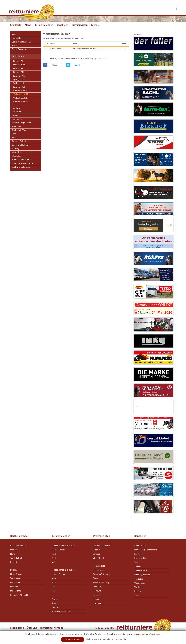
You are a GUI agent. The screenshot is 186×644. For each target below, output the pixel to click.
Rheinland (16, 126)
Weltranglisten (101, 536)
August (55, 599)
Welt (14, 34)
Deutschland (17, 38)
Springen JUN (19, 79)
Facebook (53, 65)
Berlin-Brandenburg (21, 49)
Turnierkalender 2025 (63, 570)
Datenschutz (16, 591)
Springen (97, 554)
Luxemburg (17, 119)
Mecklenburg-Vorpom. (22, 123)
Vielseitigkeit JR (20, 98)
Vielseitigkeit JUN (21, 94)
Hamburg (16, 108)
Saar (14, 134)
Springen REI (19, 87)
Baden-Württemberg (21, 42)
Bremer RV (18, 56)
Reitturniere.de (19, 536)
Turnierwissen (80, 25)
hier (125, 639)
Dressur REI (19, 72)
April (54, 558)
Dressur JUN (19, 65)
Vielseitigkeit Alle (21, 90)
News (28, 25)
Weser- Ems (139, 583)
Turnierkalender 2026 (63, 546)
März (54, 554)
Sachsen (15, 137)
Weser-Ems (17, 152)
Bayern (15, 45)
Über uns (14, 587)
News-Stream (16, 574)
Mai (53, 562)
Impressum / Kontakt (19, 595)
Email (76, 65)
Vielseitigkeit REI (21, 101)
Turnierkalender (44, 25)
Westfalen (16, 156)
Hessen (15, 115)
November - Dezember (61, 611)
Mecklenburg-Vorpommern (146, 550)
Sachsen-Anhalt (19, 141)
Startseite (16, 25)
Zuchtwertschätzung (21, 167)
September (56, 603)
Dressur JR (18, 68)
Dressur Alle (19, 61)
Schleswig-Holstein (20, 145)
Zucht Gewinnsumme (21, 159)
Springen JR (18, 83)
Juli (53, 595)
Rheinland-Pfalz (19, 130)
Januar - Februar (59, 550)
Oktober (55, 607)
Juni (53, 591)
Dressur (96, 550)
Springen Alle (19, 76)
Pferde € (138, 591)
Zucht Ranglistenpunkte (22, 163)
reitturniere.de (18, 546)
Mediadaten (15, 582)
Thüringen (16, 148)
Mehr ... (95, 25)
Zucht (137, 595)
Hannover (16, 112)
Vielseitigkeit (98, 558)
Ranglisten (62, 25)
